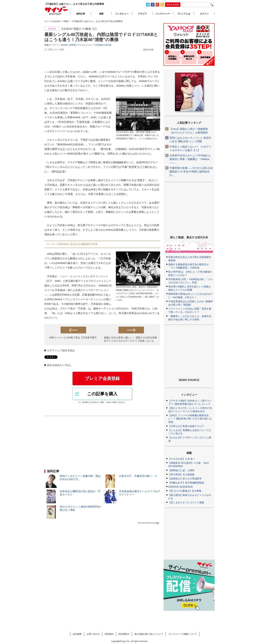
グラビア (142, 14)
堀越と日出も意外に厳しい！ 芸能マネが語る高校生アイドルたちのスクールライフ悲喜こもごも (131, 339)
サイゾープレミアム (56, 11)
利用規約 (109, 634)
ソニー (90, 45)
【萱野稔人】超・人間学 (181, 470)
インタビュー (122, 14)
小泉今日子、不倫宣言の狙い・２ (138, 476)
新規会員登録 (173, 5)
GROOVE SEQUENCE (181, 487)
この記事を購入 (102, 394)
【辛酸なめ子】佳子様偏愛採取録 (186, 483)
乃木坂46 (99, 45)
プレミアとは (184, 14)
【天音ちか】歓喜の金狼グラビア (186, 426)
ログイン (52, 350)
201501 (64, 45)
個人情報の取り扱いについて (149, 634)
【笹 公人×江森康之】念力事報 (185, 491)
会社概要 (77, 634)
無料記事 (81, 14)
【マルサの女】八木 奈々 (182, 459)
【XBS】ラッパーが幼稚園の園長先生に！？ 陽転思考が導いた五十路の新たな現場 (190, 419)
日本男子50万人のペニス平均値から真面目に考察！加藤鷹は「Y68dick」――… (191, 159)
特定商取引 (124, 634)
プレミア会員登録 (102, 378)
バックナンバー (163, 14)
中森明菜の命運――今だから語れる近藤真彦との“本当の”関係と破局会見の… (191, 171)
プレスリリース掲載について (183, 634)
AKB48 (72, 45)
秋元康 (108, 45)
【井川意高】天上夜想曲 (181, 474)
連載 (101, 14)
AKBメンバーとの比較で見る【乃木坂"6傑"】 (73, 338)
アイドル (81, 45)
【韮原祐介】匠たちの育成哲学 (185, 479)
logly (157, 523)
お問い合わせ (93, 634)
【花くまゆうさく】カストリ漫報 (186, 502)
